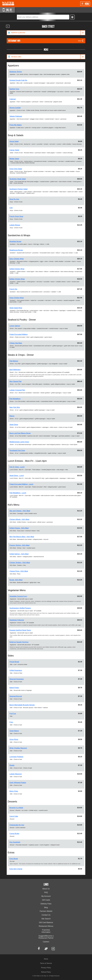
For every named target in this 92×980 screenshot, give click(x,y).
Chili (11, 208)
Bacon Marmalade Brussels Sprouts (22, 705)
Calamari (13, 99)
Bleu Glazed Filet (15, 381)
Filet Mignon (14, 361)
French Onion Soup (16, 216)
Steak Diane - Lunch (17, 476)
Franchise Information (46, 931)
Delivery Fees (46, 904)
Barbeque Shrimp (16, 72)
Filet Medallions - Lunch (18, 493)
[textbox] (43, 17)
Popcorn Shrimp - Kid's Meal (19, 545)
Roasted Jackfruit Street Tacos (20, 630)
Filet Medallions (15, 399)
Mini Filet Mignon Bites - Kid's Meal (22, 537)
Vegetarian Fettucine (17, 620)
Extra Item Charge (16, 869)
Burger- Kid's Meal (16, 580)
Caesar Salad (14, 150)
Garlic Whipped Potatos (18, 783)
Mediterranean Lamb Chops (19, 442)
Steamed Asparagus (17, 679)
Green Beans (14, 731)
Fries (11, 722)
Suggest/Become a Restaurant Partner (46, 937)
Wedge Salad (14, 159)
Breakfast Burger (15, 241)
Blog (46, 907)
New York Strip (15, 407)
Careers (46, 942)
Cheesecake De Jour (17, 825)
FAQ (46, 892)
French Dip (13, 289)
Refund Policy (46, 972)
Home (46, 959)
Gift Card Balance (46, 922)
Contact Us (46, 915)
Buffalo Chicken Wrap (17, 279)
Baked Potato (14, 688)
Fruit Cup (13, 714)
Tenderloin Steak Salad (18, 179)
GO (72, 17)
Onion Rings (14, 739)
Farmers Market (46, 911)
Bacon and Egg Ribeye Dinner (20, 433)
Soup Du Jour (14, 199)
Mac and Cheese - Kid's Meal (20, 511)
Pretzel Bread (14, 662)
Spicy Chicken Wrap (17, 259)
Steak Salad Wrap (16, 308)
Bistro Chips (14, 791)
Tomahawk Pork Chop (17, 450)
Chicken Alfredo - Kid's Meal (19, 519)
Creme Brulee (14, 834)
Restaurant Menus (46, 926)
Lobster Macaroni (16, 774)
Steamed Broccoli (16, 696)
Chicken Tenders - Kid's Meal (20, 563)
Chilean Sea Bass (16, 343)
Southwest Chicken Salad (18, 189)
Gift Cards (46, 900)
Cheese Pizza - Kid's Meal (19, 571)
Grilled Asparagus (16, 670)
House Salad (14, 141)
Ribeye (12, 416)
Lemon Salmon (15, 326)
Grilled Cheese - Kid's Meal (19, 528)
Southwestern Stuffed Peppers (20, 608)
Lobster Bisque (15, 225)
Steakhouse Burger (16, 250)
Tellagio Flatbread (16, 116)
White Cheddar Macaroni (18, 748)
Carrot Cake (14, 816)
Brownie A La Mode (16, 808)
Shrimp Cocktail (15, 108)
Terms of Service (46, 963)
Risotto (12, 765)
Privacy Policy (46, 968)
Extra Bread (14, 859)
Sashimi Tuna (14, 89)
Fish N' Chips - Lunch (17, 467)
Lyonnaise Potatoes (16, 757)
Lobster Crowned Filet (17, 390)
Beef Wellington (15, 370)
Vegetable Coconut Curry (18, 596)
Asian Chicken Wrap (17, 298)
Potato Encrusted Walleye (19, 334)
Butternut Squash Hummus (19, 642)
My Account (46, 896)
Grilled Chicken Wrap (17, 269)
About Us (46, 889)
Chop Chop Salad (16, 169)
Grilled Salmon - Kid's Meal (19, 554)
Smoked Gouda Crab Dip (18, 80)
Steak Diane (14, 425)
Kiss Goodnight (15, 842)
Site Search (46, 919)
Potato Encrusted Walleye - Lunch (21, 484)
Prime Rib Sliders (16, 125)
